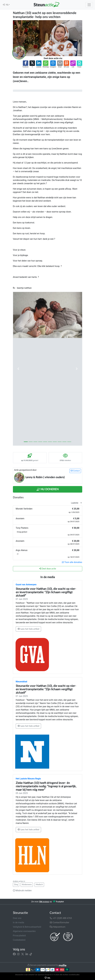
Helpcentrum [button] (57, 927)
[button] (25, 64)
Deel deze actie (48, 569)
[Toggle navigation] (89, 5)
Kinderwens (27, 885)
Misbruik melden (22, 891)
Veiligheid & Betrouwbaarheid (27, 927)
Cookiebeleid (19, 940)
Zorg (16, 885)
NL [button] (7, 5)
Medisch (39, 885)
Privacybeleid (19, 936)
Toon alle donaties (72, 562)
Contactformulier (59, 922)
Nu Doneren (48, 489)
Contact (75, 471)
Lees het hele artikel (28, 629)
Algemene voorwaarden (24, 931)
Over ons (17, 918)
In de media (19, 922)
